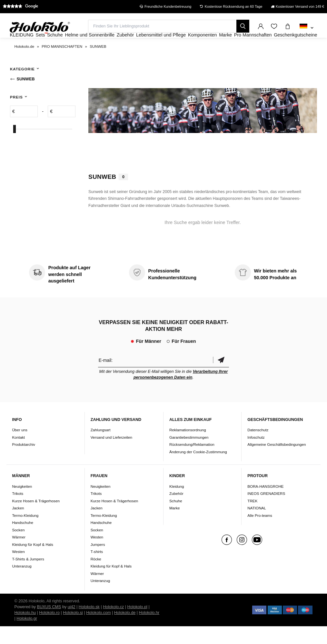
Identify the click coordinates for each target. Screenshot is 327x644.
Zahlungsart (101, 447)
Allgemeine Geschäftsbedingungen (277, 462)
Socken (18, 547)
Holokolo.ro (49, 630)
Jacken (18, 525)
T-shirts (97, 569)
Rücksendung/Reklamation (192, 462)
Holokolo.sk (89, 624)
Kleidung (177, 504)
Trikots (18, 511)
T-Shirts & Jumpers (28, 576)
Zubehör (176, 511)
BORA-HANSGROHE (265, 504)
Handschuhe (23, 540)
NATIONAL (257, 525)
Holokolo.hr (149, 630)
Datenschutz (258, 447)
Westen (18, 569)
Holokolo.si (73, 630)
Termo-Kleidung (25, 533)
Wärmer (19, 554)
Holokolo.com (98, 630)
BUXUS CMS (49, 624)
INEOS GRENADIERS (266, 511)
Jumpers (98, 562)
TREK (252, 518)
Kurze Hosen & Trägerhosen (36, 518)
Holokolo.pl (137, 624)
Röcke (96, 576)
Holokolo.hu (25, 630)
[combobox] (307, 28)
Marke (174, 525)
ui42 (72, 624)
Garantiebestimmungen (189, 455)
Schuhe (176, 518)
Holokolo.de (125, 630)
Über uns (20, 447)
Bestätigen (221, 378)
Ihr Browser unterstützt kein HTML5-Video (203, 128)
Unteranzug (22, 583)
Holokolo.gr (27, 636)
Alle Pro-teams (260, 533)
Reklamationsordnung (188, 447)
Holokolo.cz (113, 624)
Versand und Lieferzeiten (111, 455)
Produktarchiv (23, 462)
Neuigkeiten (22, 504)
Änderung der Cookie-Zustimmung (198, 469)
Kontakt (18, 455)
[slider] (15, 146)
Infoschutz (256, 455)
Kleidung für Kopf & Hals (32, 562)
